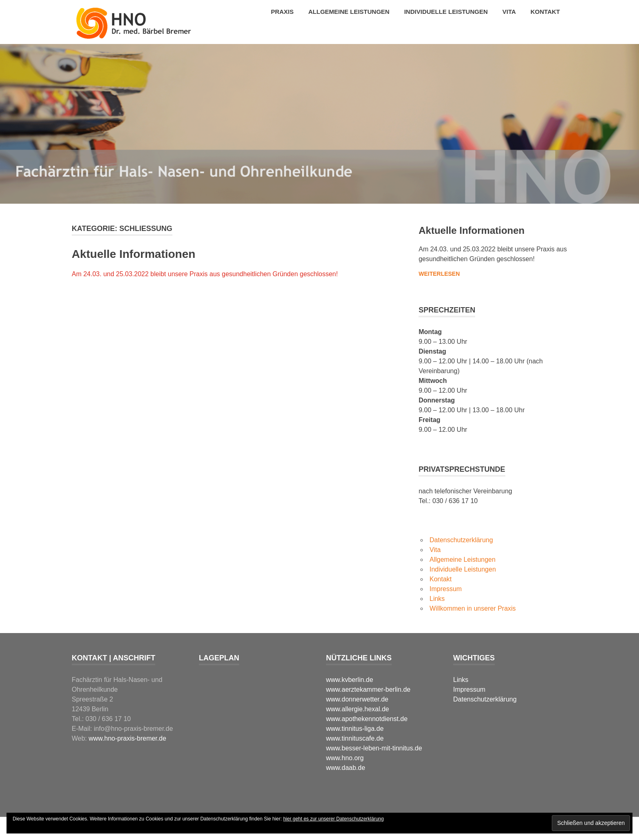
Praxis (282, 12)
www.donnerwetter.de (357, 699)
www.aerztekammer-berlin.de (368, 689)
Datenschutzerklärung (461, 540)
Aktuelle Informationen (133, 254)
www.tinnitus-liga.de (355, 729)
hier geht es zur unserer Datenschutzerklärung (334, 819)
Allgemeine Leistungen (349, 12)
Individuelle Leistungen (446, 12)
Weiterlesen (439, 274)
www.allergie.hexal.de (358, 709)
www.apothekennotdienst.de (367, 719)
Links (437, 599)
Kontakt (545, 12)
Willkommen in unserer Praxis (473, 608)
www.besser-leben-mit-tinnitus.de (374, 748)
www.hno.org (345, 758)
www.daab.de (346, 768)
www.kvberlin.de (350, 680)
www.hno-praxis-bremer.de (128, 738)
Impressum (446, 589)
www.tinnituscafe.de (355, 738)
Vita (509, 12)
